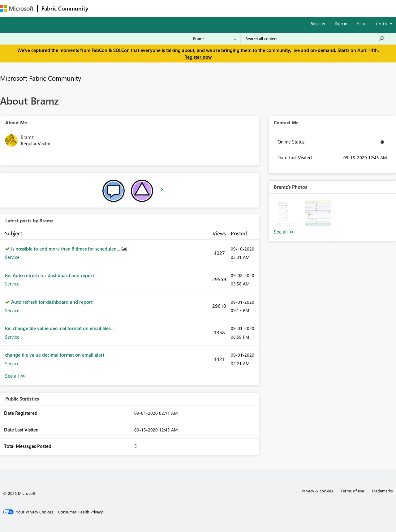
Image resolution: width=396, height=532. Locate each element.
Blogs (210, 8)
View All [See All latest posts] (15, 376)
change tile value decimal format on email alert (55, 355)
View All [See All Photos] (284, 232)
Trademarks (382, 491)
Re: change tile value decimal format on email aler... (59, 328)
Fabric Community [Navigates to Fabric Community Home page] (65, 8)
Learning (234, 8)
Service (12, 257)
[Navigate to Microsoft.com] (17, 9)
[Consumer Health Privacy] (80, 512)
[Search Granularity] (215, 39)
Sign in (341, 23)
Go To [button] (381, 24)
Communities (182, 8)
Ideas (155, 8)
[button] (288, 213)
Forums (102, 8)
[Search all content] (315, 39)
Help (361, 23)
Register (318, 23)
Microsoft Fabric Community (41, 78)
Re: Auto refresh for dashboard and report (49, 275)
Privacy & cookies (317, 491)
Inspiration (129, 8)
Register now (198, 57)
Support (260, 8)
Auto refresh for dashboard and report (52, 302)
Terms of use (352, 491)
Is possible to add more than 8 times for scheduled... (66, 249)
